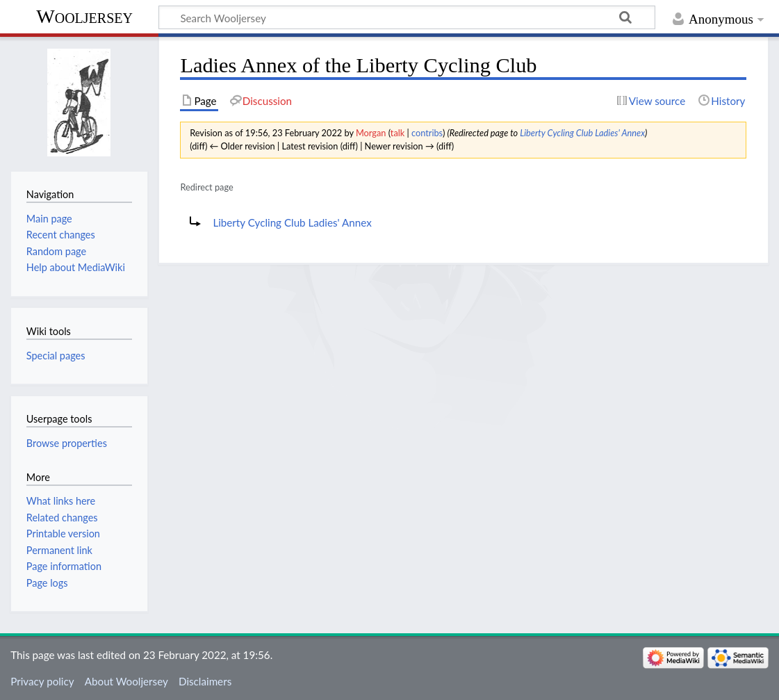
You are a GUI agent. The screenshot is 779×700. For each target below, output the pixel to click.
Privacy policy (42, 681)
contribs (427, 133)
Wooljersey (84, 16)
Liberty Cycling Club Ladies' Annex (582, 133)
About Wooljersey (126, 681)
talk (397, 133)
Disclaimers (205, 681)
